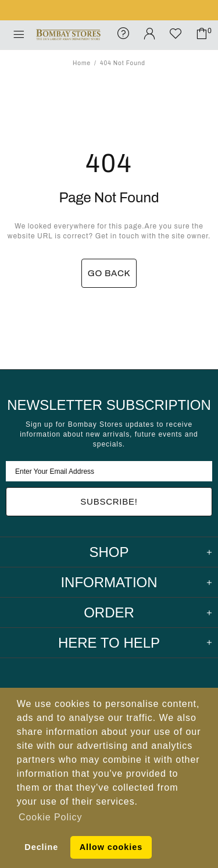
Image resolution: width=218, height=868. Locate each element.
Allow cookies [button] (111, 847)
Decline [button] (41, 847)
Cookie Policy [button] (50, 817)
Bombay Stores (68, 35)
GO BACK (109, 273)
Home (82, 63)
